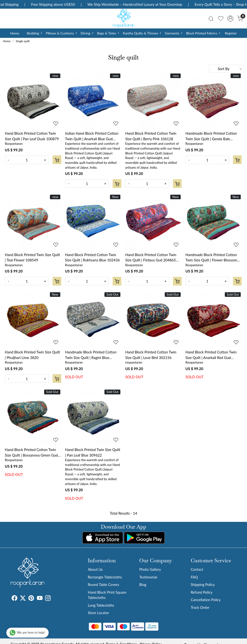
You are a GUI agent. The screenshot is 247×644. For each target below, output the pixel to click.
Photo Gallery (150, 569)
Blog (143, 584)
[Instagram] (48, 599)
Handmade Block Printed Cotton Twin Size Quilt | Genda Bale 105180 (211, 136)
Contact (197, 569)
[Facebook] (14, 599)
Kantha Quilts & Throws (142, 33)
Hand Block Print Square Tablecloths (107, 595)
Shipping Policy (203, 584)
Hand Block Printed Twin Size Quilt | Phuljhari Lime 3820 (32, 355)
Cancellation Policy (206, 600)
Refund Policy (202, 592)
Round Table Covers (103, 584)
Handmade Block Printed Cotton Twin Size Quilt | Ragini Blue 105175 (91, 355)
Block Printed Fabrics (203, 33)
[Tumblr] (54, 599)
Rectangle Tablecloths (105, 577)
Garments (173, 33)
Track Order (200, 607)
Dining (87, 33)
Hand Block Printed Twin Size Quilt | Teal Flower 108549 (32, 257)
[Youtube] (40, 599)
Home (15, 33)
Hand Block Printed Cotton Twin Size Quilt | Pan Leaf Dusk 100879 (32, 136)
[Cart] (57, 160)
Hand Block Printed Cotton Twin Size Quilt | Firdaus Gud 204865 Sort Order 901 (151, 258)
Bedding (34, 33)
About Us (95, 569)
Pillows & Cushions (61, 33)
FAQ (194, 577)
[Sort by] (226, 69)
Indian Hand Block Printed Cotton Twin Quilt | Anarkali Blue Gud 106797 (92, 136)
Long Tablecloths (101, 605)
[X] (23, 599)
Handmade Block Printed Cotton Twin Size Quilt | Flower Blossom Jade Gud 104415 (211, 258)
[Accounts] (230, 19)
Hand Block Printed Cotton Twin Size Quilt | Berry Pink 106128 (151, 136)
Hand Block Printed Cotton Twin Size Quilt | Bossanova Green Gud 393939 (31, 453)
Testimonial (148, 577)
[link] (211, 18)
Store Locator (98, 613)
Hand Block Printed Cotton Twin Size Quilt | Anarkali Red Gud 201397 (211, 355)
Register (231, 33)
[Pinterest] (31, 599)
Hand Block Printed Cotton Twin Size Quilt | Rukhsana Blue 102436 (93, 257)
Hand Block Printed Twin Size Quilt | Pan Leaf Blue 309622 (93, 452)
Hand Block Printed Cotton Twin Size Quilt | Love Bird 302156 (151, 355)
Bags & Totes (108, 33)
